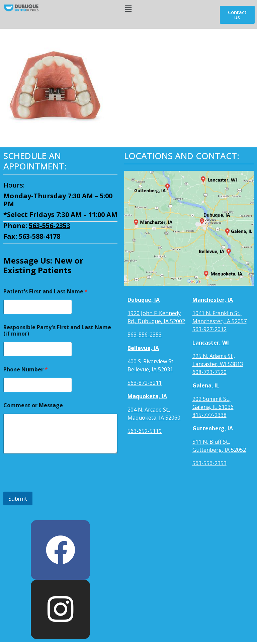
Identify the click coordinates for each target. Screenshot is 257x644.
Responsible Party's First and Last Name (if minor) (57, 331)
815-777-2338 (209, 415)
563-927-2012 (209, 329)
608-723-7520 (209, 372)
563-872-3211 (145, 383)
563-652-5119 (145, 431)
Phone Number (26, 370)
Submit (18, 498)
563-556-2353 (50, 226)
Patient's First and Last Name (46, 292)
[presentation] (54, 487)
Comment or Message (33, 405)
